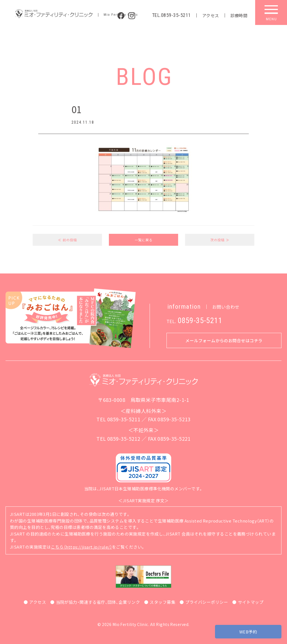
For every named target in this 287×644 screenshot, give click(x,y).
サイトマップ (251, 602)
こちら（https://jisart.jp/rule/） (81, 547)
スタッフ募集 (162, 602)
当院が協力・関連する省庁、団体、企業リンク (98, 602)
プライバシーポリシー (207, 602)
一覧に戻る (144, 240)
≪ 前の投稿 (67, 240)
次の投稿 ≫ (220, 240)
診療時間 (239, 15)
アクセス (211, 15)
